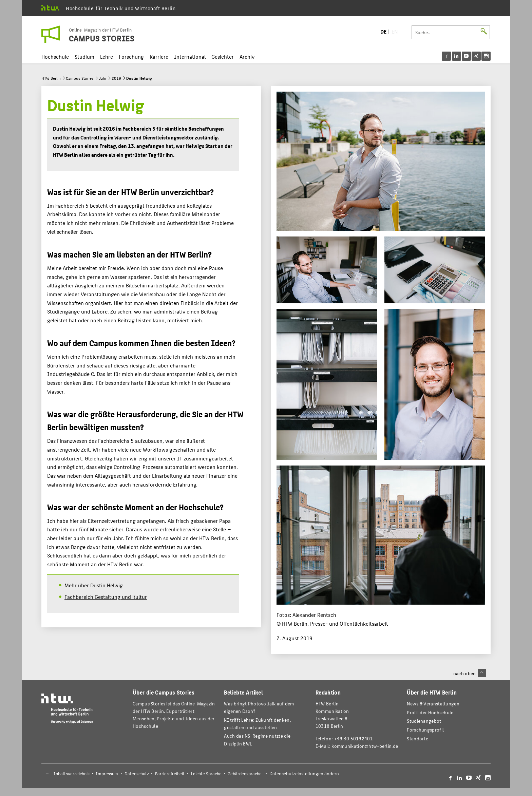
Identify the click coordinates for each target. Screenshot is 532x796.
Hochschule (55, 56)
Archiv (247, 56)
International (190, 56)
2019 (116, 78)
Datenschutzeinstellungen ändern (304, 773)
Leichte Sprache (206, 774)
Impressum (107, 774)
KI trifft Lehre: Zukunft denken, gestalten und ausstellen (257, 724)
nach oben (470, 673)
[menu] (466, 56)
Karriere (159, 56)
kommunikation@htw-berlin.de (365, 746)
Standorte (417, 738)
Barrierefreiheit (170, 774)
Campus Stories (80, 78)
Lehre (107, 56)
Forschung (131, 56)
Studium (84, 56)
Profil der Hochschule (430, 712)
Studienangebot (424, 721)
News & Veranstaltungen (433, 704)
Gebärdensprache (245, 774)
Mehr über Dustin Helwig (94, 585)
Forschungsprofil (425, 730)
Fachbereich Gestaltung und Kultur (106, 597)
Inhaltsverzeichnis (72, 774)
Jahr (103, 78)
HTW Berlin (51, 78)
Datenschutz (137, 774)
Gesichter (223, 56)
